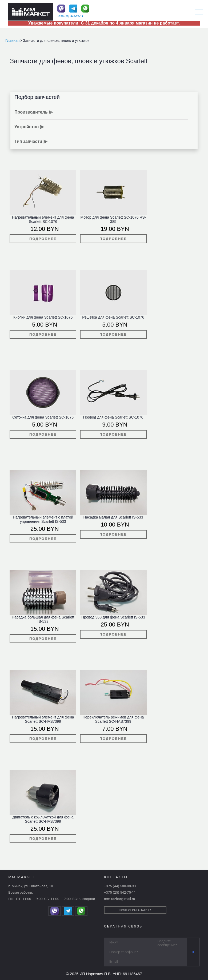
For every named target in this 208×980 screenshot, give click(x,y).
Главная (13, 41)
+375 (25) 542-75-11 (70, 16)
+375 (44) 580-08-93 (120, 886)
